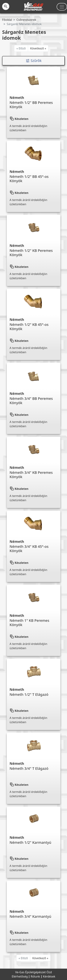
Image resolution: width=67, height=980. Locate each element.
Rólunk (36, 976)
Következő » (38, 48)
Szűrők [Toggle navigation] (34, 61)
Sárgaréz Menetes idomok (24, 24)
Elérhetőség (20, 976)
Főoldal (7, 20)
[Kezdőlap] (33, 6)
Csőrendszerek (26, 20)
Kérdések (49, 976)
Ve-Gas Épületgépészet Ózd (33, 972)
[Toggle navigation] (62, 7)
